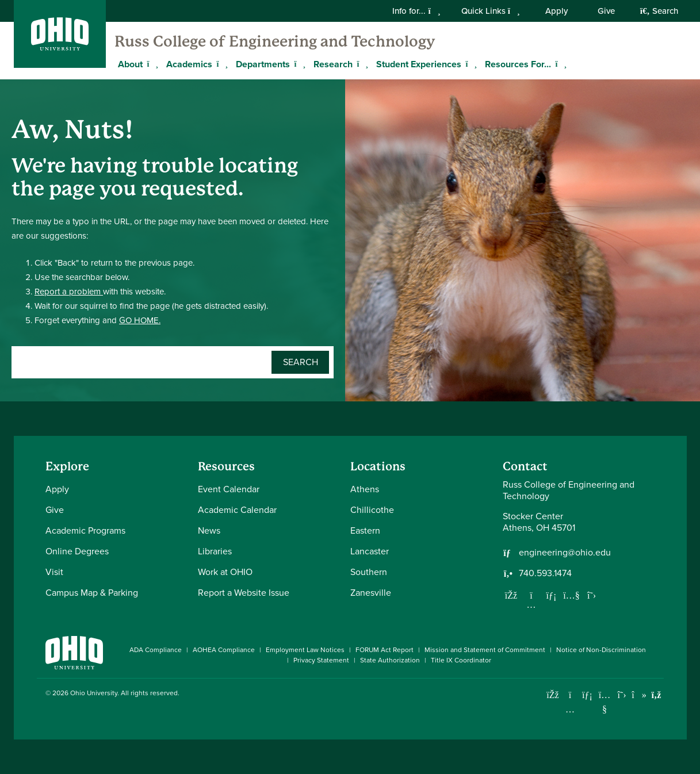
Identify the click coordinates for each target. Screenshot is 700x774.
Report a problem (69, 292)
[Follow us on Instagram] (531, 604)
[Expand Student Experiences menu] (470, 64)
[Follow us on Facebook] (511, 595)
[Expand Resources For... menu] (560, 64)
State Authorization (390, 660)
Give (606, 11)
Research (333, 64)
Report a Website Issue (244, 593)
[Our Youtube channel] (572, 595)
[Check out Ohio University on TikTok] (639, 695)
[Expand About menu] (151, 64)
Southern (369, 572)
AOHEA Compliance (224, 650)
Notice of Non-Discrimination (601, 650)
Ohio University (94, 693)
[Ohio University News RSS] (657, 695)
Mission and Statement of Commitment (485, 650)
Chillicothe (372, 510)
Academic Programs (85, 530)
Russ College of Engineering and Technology (275, 41)
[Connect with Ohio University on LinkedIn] (588, 695)
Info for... (416, 11)
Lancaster (370, 551)
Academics (189, 64)
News (209, 530)
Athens (365, 489)
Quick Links (491, 11)
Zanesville (371, 593)
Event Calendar (229, 489)
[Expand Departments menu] (299, 64)
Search (659, 11)
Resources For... (518, 64)
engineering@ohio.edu (565, 553)
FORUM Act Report (385, 650)
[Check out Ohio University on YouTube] (605, 702)
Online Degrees (77, 551)
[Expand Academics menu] (221, 64)
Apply (556, 11)
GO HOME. (140, 320)
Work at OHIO (225, 572)
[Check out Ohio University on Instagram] (570, 709)
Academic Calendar (237, 510)
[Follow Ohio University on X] (622, 695)
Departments (263, 64)
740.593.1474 (545, 573)
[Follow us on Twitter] (592, 595)
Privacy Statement (321, 660)
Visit (54, 572)
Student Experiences (419, 64)
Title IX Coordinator (461, 660)
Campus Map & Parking (92, 593)
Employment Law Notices (305, 650)
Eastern (365, 530)
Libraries (215, 551)
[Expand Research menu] (361, 64)
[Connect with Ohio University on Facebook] (553, 695)
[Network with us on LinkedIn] (552, 595)
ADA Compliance (156, 650)
